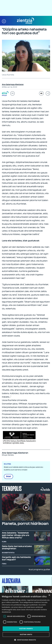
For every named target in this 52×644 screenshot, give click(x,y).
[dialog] (26, 618)
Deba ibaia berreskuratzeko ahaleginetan (17, 547)
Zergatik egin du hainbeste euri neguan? (16, 558)
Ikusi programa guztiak (39, 569)
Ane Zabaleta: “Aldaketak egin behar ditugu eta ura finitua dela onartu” (16, 535)
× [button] (49, 595)
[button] (4, 21)
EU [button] (13, 93)
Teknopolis (12, 488)
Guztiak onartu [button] (26, 629)
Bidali (8, 476)
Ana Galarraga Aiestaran (13, 85)
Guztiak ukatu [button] (26, 634)
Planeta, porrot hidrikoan (25, 524)
